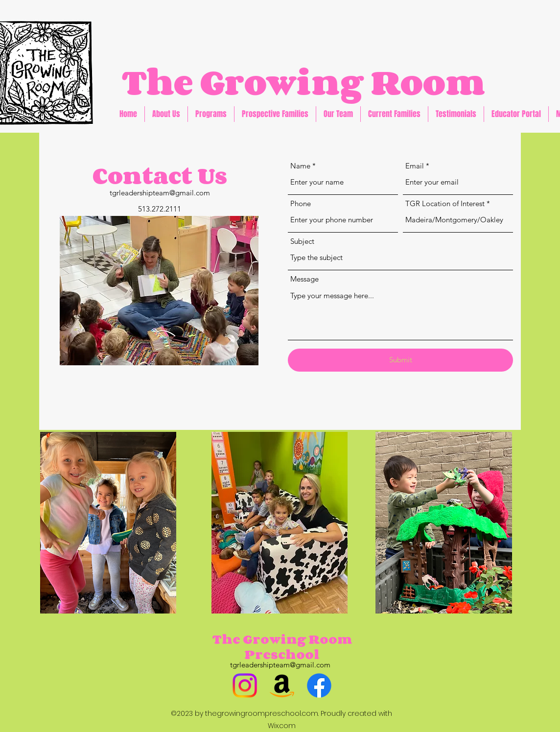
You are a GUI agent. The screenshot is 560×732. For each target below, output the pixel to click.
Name (300, 166)
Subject (302, 241)
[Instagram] (245, 685)
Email (415, 166)
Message (304, 279)
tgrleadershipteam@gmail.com (160, 193)
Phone (301, 203)
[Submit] (400, 360)
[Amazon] (282, 685)
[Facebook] (319, 685)
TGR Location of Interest (445, 203)
